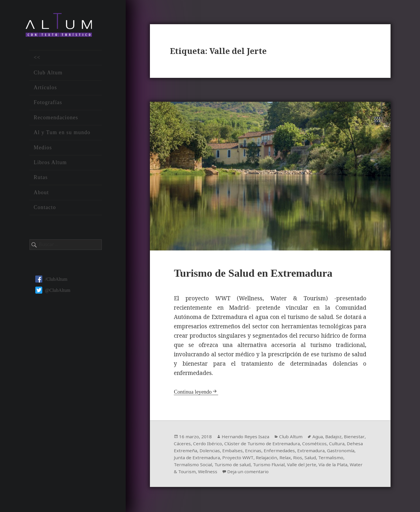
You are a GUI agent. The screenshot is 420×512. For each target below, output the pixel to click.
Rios (332, 458)
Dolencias (247, 451)
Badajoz (337, 437)
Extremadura (351, 451)
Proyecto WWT (270, 458)
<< (37, 59)
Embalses (271, 451)
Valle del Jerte (337, 465)
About (41, 194)
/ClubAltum (51, 281)
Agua (321, 437)
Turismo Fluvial (302, 465)
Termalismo (187, 465)
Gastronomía (188, 458)
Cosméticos (341, 444)
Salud (346, 458)
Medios (43, 149)
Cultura (182, 451)
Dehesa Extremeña (213, 451)
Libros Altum (50, 164)
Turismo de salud (264, 465)
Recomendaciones (56, 119)
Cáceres (205, 444)
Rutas (41, 179)
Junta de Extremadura (228, 458)
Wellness (249, 472)
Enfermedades (319, 451)
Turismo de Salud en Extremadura (258, 274)
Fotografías (48, 104)
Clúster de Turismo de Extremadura (287, 444)
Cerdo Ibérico (231, 444)
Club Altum (48, 74)
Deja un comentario (290, 472)
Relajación (300, 458)
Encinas (292, 451)
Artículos (45, 90)
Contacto (45, 209)
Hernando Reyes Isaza (246, 437)
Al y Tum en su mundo (62, 134)
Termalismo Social (223, 465)
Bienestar (184, 444)
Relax (320, 458)
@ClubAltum (53, 292)
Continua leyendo (194, 393)
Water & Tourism (218, 472)
